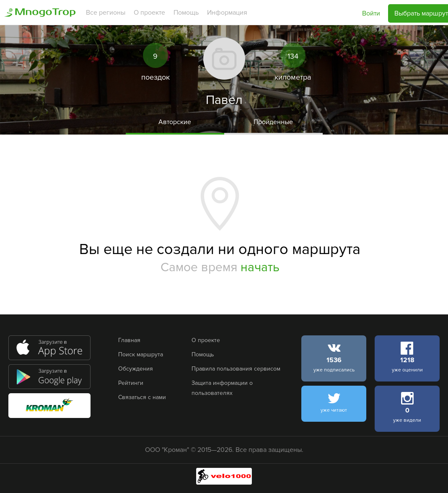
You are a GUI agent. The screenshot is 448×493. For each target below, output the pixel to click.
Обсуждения (136, 369)
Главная (129, 340)
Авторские (175, 122)
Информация (227, 13)
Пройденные (273, 122)
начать (260, 267)
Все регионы (106, 13)
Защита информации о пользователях (222, 388)
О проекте (149, 13)
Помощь (186, 13)
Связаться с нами (142, 397)
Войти (371, 13)
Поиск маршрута (141, 354)
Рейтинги (131, 383)
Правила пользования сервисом (236, 369)
